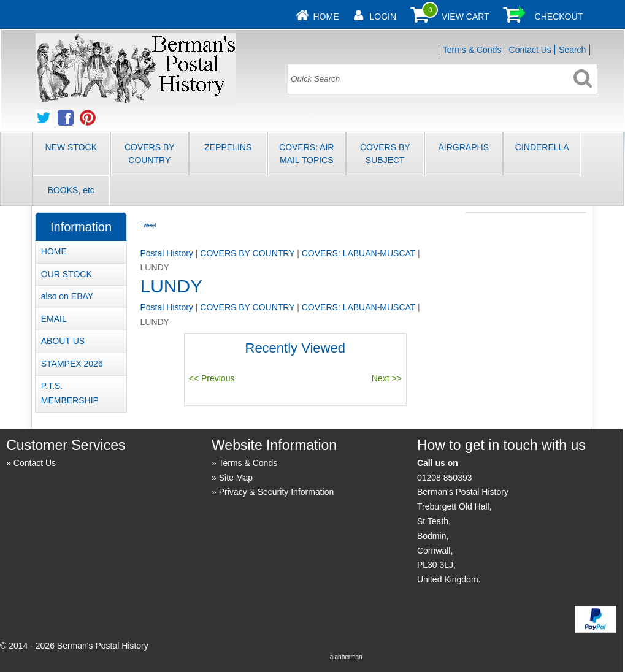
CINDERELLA (542, 147)
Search (572, 50)
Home (326, 17)
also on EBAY (67, 296)
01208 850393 (445, 478)
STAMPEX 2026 (72, 364)
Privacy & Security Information (277, 492)
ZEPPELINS (228, 147)
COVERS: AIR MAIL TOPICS (306, 154)
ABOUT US (63, 341)
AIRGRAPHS (464, 147)
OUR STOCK (67, 274)
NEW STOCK (71, 147)
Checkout (559, 17)
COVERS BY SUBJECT (385, 154)
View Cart (466, 17)
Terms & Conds (472, 50)
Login (383, 17)
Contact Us (530, 50)
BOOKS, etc (71, 190)
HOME (54, 251)
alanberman (346, 657)
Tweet (148, 225)
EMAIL (54, 319)
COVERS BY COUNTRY (150, 154)
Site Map (236, 478)
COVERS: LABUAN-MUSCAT (359, 253)
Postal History (166, 253)
